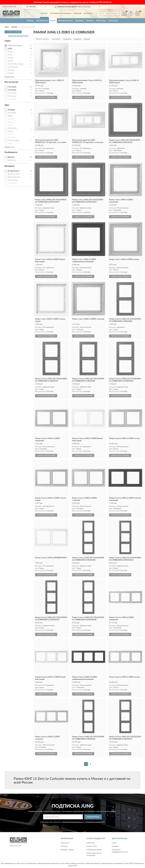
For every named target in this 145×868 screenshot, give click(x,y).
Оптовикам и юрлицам (61, 14)
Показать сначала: (42, 39)
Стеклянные (12, 183)
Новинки (77, 14)
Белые (10, 116)
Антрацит (11, 110)
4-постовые (12, 90)
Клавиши (90, 21)
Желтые (11, 119)
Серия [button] (7, 41)
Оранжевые (12, 137)
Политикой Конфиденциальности (73, 822)
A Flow (10, 52)
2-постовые (12, 93)
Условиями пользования (93, 822)
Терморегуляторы (65, 21)
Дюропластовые (14, 174)
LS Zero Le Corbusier (15, 46)
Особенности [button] (11, 152)
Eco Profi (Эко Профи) (16, 64)
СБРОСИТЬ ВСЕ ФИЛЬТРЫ (18, 36)
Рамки (53, 21)
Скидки (116, 846)
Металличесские (14, 177)
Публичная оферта (95, 850)
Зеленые (11, 122)
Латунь (10, 131)
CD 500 (10, 61)
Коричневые (12, 128)
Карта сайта (92, 846)
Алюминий (12, 113)
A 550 (10, 49)
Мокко (10, 134)
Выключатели (42, 21)
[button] (131, 13)
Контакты (88, 14)
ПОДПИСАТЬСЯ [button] (93, 817)
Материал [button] (9, 166)
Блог (115, 843)
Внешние (11, 157)
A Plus (10, 55)
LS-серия (11, 70)
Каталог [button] (44, 14)
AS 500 (10, 58)
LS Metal (11, 73)
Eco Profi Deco (13, 67)
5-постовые (12, 99)
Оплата (65, 846)
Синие (10, 143)
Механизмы (101, 21)
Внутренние (12, 160)
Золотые (11, 125)
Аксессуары (113, 21)
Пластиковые (13, 180)
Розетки (30, 21)
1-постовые (12, 87)
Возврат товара (68, 850)
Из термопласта (14, 171)
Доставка (66, 843)
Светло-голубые (14, 140)
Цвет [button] (7, 105)
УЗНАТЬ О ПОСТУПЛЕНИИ (46, 97)
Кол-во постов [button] (11, 82)
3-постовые (12, 96)
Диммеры (79, 21)
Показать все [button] (9, 77)
